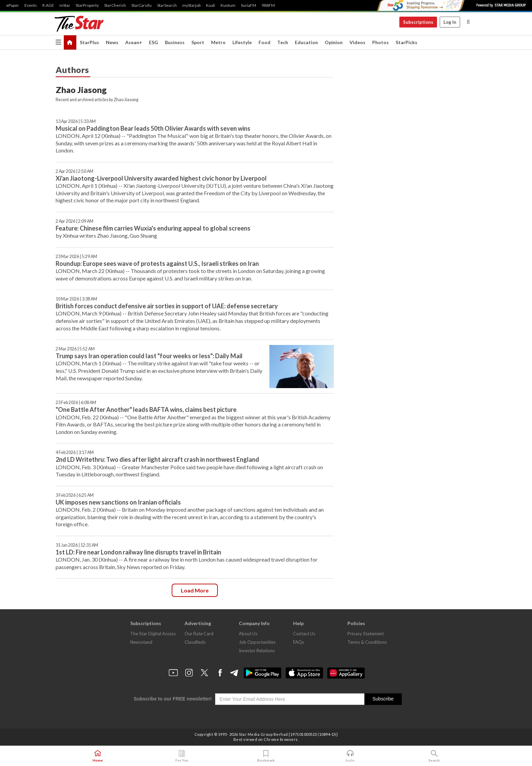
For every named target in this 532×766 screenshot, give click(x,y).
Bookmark (266, 756)
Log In (450, 22)
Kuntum (228, 5)
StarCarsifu (141, 5)
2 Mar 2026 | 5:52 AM (75, 349)
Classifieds (195, 642)
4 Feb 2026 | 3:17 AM (75, 452)
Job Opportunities (257, 642)
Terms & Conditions (367, 642)
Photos (381, 42)
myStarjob (191, 5)
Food (264, 42)
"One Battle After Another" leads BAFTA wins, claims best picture (146, 409)
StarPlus (89, 42)
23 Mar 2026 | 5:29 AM (76, 257)
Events (31, 5)
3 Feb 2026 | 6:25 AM (75, 495)
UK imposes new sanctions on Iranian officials (118, 502)
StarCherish (115, 5)
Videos (357, 42)
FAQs (299, 642)
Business (175, 42)
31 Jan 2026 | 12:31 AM (77, 545)
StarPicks (406, 42)
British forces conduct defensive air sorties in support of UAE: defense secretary (167, 306)
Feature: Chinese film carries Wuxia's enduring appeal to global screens (153, 228)
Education (306, 42)
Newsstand (141, 642)
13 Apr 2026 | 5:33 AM (76, 121)
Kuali (211, 5)
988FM (268, 5)
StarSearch (167, 5)
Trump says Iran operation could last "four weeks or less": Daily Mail (149, 356)
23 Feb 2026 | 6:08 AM (76, 403)
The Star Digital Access (153, 634)
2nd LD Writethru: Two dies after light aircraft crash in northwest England (157, 459)
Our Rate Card (199, 634)
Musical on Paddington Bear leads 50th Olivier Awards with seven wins (153, 128)
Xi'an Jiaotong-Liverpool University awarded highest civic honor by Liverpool (161, 178)
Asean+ (134, 42)
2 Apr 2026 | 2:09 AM (74, 221)
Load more (195, 590)
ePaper (13, 5)
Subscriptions (418, 22)
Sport (198, 42)
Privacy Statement (366, 634)
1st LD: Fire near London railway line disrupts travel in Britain (138, 552)
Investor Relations (257, 651)
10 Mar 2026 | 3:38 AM (76, 299)
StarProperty (87, 5)
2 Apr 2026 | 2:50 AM (74, 171)
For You (182, 756)
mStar (65, 5)
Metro (218, 42)
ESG (154, 42)
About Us (248, 634)
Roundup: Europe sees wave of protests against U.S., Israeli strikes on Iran (157, 263)
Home (98, 756)
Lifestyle (242, 42)
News (112, 42)
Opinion (334, 42)
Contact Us (304, 634)
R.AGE (48, 5)
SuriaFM (249, 5)
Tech (283, 42)
